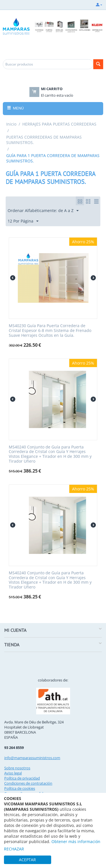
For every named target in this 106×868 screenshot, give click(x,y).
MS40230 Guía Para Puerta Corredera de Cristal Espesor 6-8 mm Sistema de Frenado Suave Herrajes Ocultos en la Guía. (50, 331)
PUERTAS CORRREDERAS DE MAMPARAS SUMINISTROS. (44, 140)
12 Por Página (23, 221)
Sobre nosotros (17, 768)
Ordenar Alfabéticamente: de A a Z (43, 211)
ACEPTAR (27, 860)
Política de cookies (20, 788)
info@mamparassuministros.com (32, 758)
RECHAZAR (14, 849)
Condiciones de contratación (28, 783)
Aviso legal (13, 773)
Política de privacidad (22, 778)
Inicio (11, 124)
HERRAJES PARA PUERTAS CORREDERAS (59, 124)
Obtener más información (76, 841)
